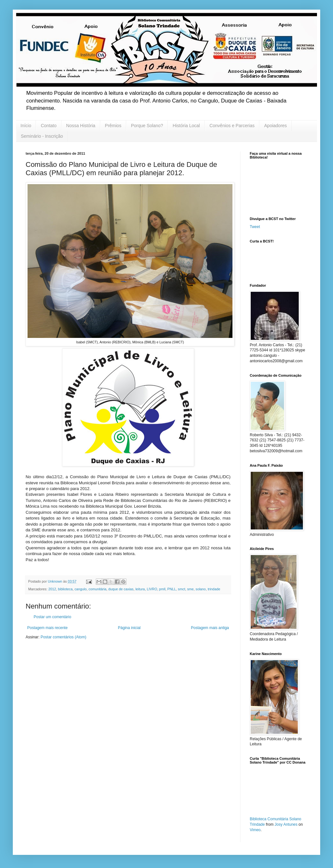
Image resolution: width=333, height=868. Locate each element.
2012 (52, 589)
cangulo (81, 589)
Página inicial (129, 628)
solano (201, 589)
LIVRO (152, 589)
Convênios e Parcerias (232, 126)
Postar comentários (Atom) (64, 637)
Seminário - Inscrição (42, 136)
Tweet (255, 227)
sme (190, 589)
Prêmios (113, 126)
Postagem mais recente (47, 628)
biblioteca (65, 589)
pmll (162, 589)
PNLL (172, 589)
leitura (140, 589)
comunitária (98, 589)
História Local (186, 126)
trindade (214, 589)
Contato (49, 126)
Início (26, 126)
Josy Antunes (286, 824)
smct (182, 589)
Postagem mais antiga (210, 628)
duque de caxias (121, 589)
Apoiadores (276, 126)
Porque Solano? (147, 126)
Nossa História (81, 126)
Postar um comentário (52, 617)
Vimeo (255, 830)
